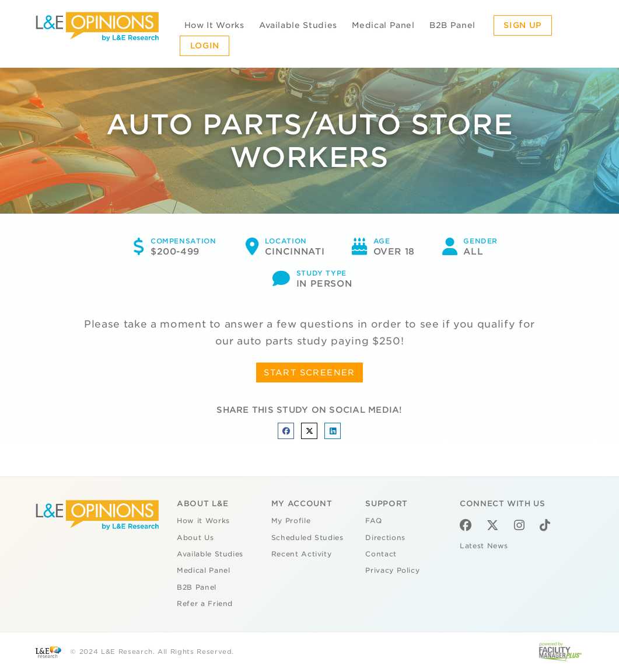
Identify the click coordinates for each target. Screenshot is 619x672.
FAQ (373, 521)
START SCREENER (309, 372)
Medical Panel (383, 25)
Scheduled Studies (307, 538)
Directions (385, 538)
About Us (195, 538)
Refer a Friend (205, 604)
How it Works (203, 521)
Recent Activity (302, 554)
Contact (381, 554)
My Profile (291, 521)
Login (205, 46)
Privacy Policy (392, 570)
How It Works (214, 25)
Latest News (484, 546)
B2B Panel (452, 25)
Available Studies (298, 25)
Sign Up (523, 25)
